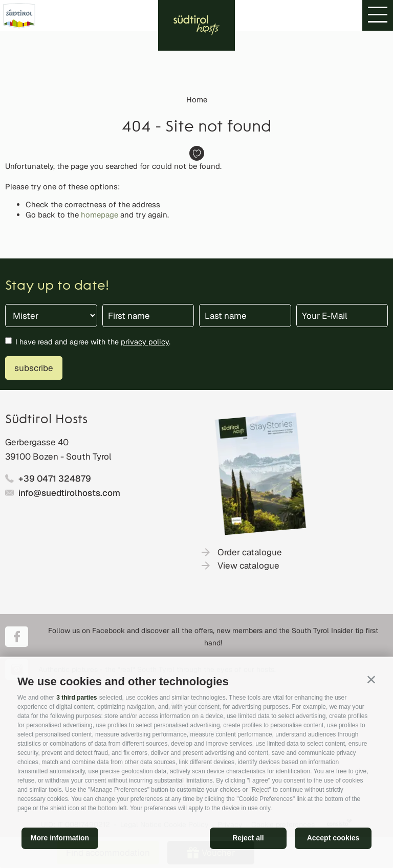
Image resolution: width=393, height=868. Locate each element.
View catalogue (248, 566)
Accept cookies (333, 838)
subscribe (34, 368)
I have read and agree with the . (93, 342)
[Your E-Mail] (342, 316)
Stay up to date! (57, 286)
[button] (371, 679)
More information (60, 838)
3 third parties (77, 698)
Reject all (248, 838)
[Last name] (245, 316)
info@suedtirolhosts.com (69, 493)
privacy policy (145, 342)
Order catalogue (250, 552)
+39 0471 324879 (55, 479)
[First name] (148, 316)
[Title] (51, 316)
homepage (100, 215)
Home (197, 100)
